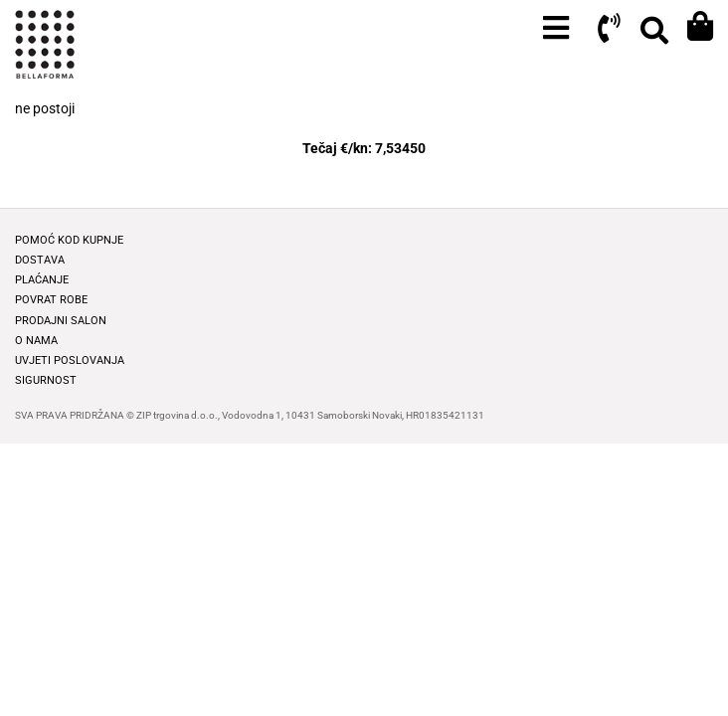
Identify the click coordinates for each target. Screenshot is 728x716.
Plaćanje (42, 280)
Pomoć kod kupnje (69, 240)
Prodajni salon (61, 321)
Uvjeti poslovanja (70, 360)
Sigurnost (46, 380)
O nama (36, 341)
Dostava (40, 260)
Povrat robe (51, 300)
